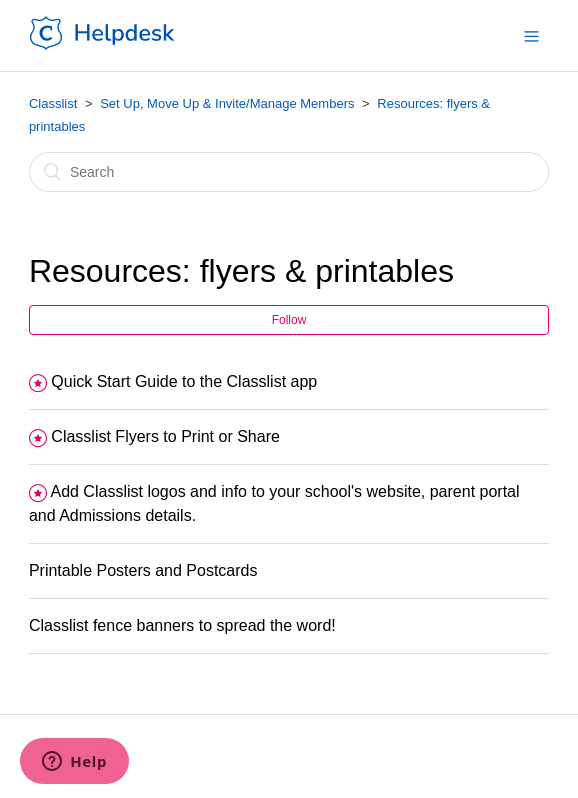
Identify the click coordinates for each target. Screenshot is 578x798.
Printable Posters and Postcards (143, 570)
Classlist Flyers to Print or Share (165, 436)
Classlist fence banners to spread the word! (182, 625)
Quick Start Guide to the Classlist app (184, 381)
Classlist (53, 103)
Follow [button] (289, 320)
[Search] (289, 172)
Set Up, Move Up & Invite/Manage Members (227, 103)
